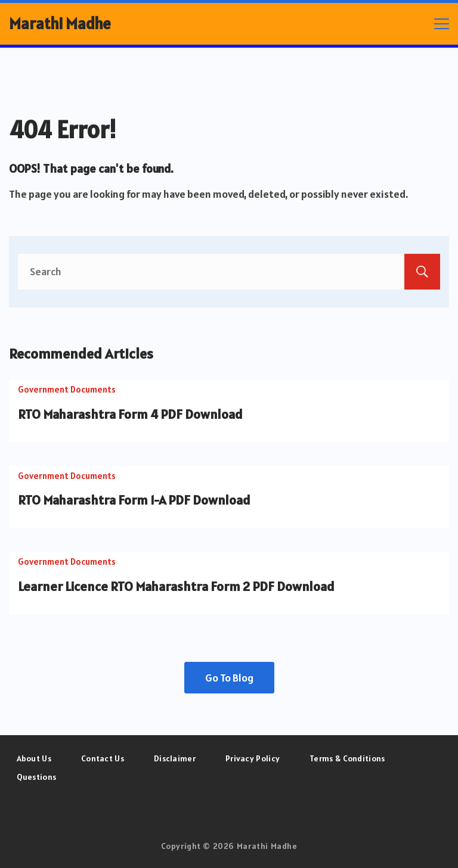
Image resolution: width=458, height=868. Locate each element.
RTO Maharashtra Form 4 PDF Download (130, 414)
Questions (37, 777)
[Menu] (442, 24)
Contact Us (103, 758)
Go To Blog (229, 678)
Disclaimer (175, 758)
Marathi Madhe (60, 24)
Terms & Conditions (347, 758)
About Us (34, 758)
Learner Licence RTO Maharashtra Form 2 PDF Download (176, 586)
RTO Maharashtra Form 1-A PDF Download (134, 500)
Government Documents (67, 389)
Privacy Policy (253, 758)
